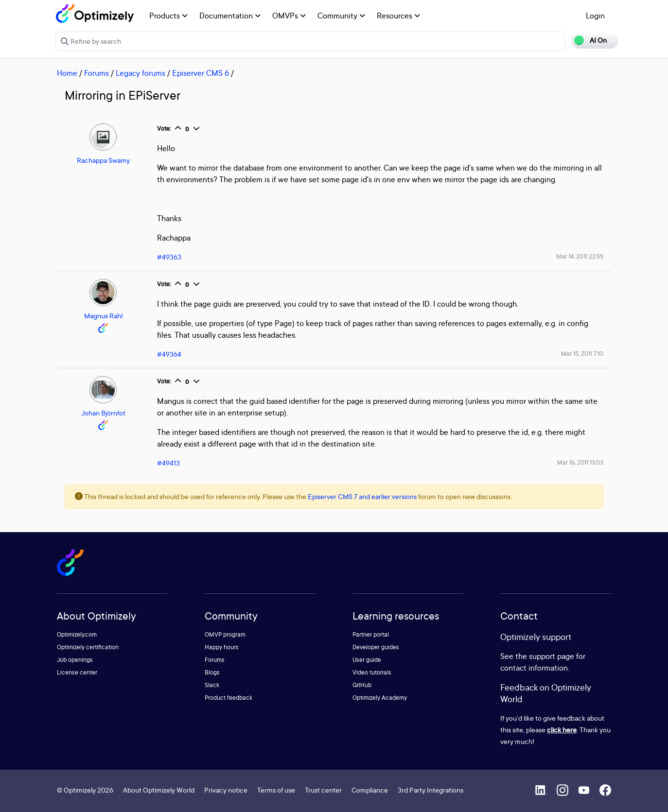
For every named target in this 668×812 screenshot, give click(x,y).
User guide (367, 660)
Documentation (230, 16)
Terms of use (276, 790)
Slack (212, 685)
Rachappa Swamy (103, 160)
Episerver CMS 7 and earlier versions (362, 496)
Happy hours (222, 647)
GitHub (362, 685)
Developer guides (376, 647)
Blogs (212, 672)
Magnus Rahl (103, 316)
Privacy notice (226, 790)
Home (67, 73)
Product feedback (229, 698)
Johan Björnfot (103, 413)
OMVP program (225, 634)
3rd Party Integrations (431, 790)
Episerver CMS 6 (201, 73)
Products (168, 16)
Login (595, 16)
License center (77, 672)
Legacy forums (141, 73)
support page (552, 656)
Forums (97, 73)
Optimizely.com (77, 634)
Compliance (370, 790)
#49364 (169, 354)
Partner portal (371, 634)
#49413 (168, 463)
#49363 (169, 257)
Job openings (75, 660)
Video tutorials (372, 672)
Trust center (323, 790)
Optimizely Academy (380, 698)
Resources (398, 16)
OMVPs (289, 16)
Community (341, 16)
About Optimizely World (159, 790)
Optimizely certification (88, 647)
